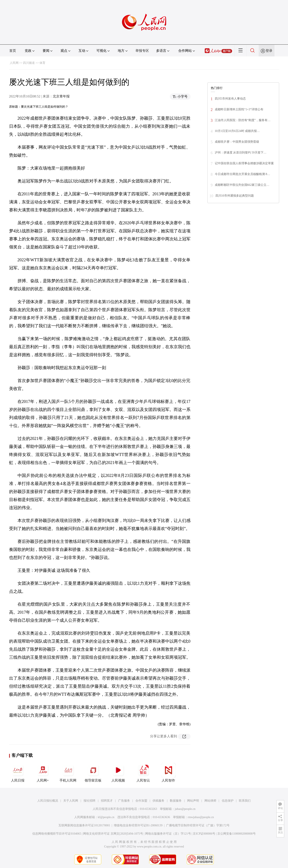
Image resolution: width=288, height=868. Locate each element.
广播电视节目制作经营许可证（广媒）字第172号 (198, 825)
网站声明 (193, 801)
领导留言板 (93, 772)
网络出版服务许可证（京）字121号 (168, 834)
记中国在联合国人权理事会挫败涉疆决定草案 (244, 163)
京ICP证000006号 (204, 834)
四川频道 (29, 63)
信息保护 (228, 801)
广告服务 (124, 801)
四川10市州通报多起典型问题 (235, 196)
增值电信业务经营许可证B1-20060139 (138, 825)
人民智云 (143, 772)
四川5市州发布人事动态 (230, 99)
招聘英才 (107, 801)
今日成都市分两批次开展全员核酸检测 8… (243, 174)
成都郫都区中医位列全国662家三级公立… (242, 185)
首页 (13, 51)
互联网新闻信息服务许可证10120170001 (84, 825)
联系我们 (245, 801)
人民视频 (118, 772)
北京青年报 (61, 96)
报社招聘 (89, 801)
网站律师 (210, 801)
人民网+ (43, 772)
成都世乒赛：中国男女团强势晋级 (237, 142)
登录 (269, 51)
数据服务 (176, 801)
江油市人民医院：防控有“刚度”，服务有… (243, 120)
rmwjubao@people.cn (201, 817)
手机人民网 (68, 772)
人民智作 (168, 772)
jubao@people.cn (185, 809)
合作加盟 (141, 801)
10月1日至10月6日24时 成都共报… (237, 131)
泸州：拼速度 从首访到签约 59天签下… (241, 153)
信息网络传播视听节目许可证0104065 (57, 834)
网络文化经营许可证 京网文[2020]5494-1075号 (113, 834)
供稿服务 (158, 801)
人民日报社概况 (48, 801)
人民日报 (18, 772)
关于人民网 (71, 801)
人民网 (14, 63)
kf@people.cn (106, 817)
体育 (42, 63)
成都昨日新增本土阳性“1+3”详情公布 (239, 109)
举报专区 (142, 51)
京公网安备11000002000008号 (236, 834)
